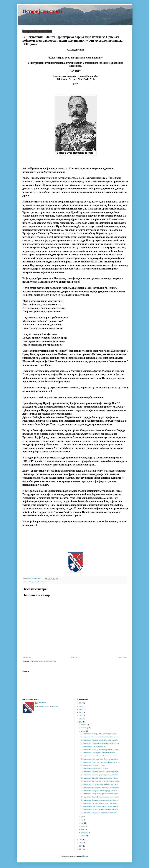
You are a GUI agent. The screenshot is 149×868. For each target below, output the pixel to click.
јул (82, 817)
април (83, 826)
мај (82, 823)
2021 (81, 719)
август (83, 731)
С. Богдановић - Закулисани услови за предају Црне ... (99, 800)
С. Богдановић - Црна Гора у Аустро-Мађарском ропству (100, 762)
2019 (81, 840)
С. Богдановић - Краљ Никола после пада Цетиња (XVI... (100, 787)
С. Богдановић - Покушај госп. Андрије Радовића (98, 753)
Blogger (85, 856)
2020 (81, 722)
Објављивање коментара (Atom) (45, 661)
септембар (85, 728)
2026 (81, 703)
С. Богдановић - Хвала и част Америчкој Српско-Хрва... (100, 737)
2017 (81, 846)
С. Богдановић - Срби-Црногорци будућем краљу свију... (100, 750)
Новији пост (27, 657)
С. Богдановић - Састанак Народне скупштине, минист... (100, 803)
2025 (81, 706)
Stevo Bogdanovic (44, 582)
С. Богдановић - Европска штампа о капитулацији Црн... (100, 772)
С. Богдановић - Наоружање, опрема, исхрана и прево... (100, 794)
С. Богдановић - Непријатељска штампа (94, 768)
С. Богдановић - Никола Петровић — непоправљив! (98, 756)
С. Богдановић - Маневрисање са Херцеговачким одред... (100, 781)
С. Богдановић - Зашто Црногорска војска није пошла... (100, 797)
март (83, 829)
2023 (81, 712)
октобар (84, 725)
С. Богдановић (33, 582)
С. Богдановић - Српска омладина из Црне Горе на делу (100, 743)
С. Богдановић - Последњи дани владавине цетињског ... (100, 775)
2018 (81, 843)
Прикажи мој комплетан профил (46, 706)
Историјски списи (42, 11)
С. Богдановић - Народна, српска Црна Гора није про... (99, 740)
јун (82, 820)
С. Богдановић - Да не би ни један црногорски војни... (99, 778)
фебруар (84, 832)
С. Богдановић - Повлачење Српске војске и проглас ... (99, 813)
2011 (81, 849)
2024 (81, 709)
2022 (81, 716)
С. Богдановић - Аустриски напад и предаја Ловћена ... (99, 791)
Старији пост (121, 657)
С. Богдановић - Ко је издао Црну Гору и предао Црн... (99, 759)
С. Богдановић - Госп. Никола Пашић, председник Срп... (100, 806)
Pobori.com (42, 703)
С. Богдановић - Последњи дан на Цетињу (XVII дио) (99, 784)
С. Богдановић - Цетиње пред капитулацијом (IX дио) (99, 810)
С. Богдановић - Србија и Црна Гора (93, 746)
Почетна (74, 657)
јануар (83, 836)
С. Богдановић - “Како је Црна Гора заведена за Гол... (99, 734)
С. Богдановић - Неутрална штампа (93, 765)
